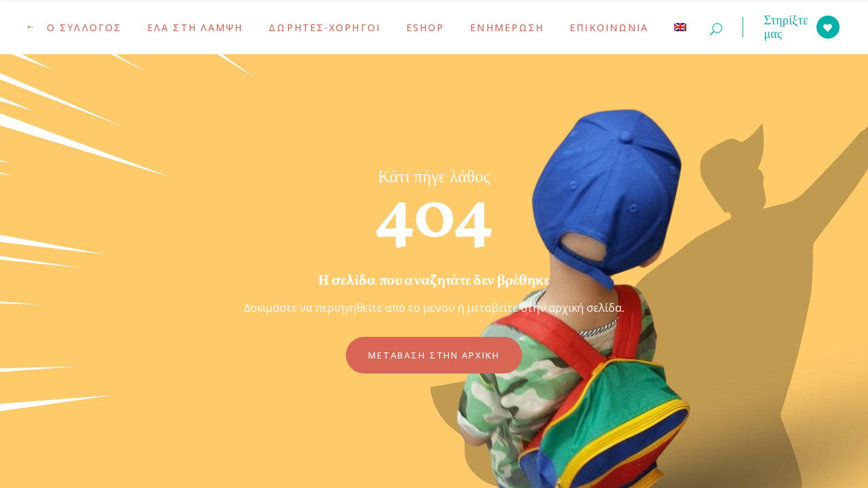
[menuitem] (680, 27)
